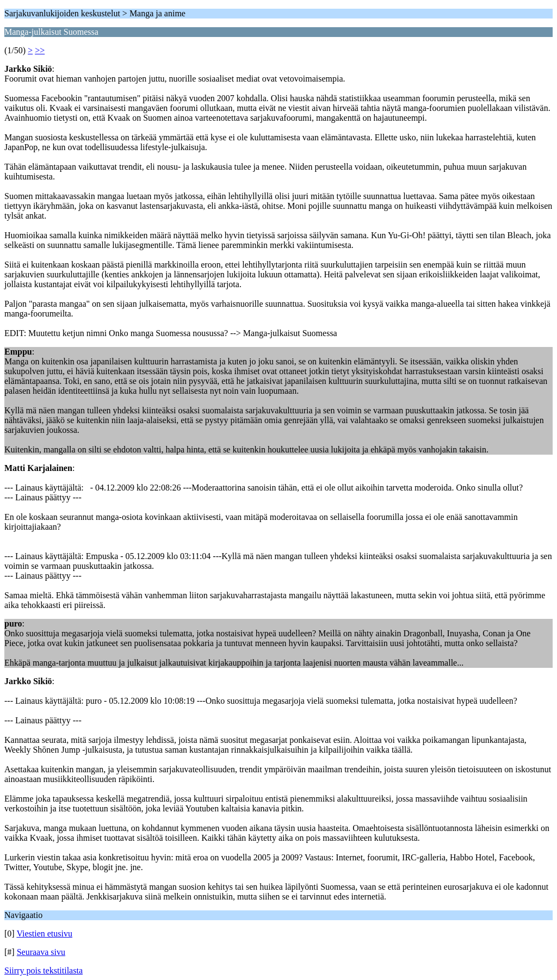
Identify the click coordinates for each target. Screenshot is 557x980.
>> (40, 50)
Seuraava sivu (41, 952)
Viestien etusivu (44, 934)
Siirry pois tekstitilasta (44, 970)
